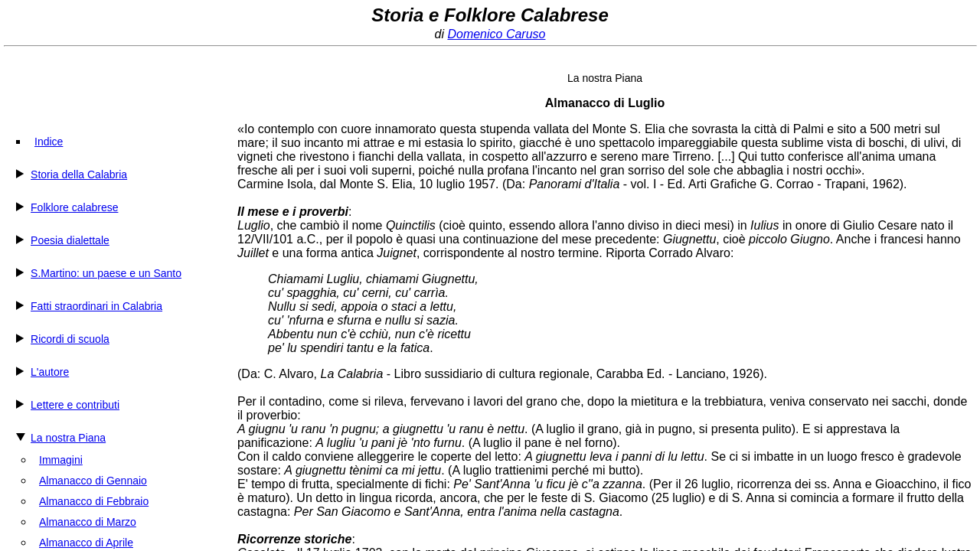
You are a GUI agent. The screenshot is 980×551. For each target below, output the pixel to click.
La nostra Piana (68, 438)
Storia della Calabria (79, 174)
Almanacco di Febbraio (94, 501)
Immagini (61, 460)
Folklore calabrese (74, 207)
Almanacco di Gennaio (93, 481)
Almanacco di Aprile (86, 543)
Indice (49, 142)
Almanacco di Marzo (88, 522)
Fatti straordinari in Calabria (96, 306)
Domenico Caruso (496, 34)
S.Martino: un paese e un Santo (106, 273)
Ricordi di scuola (70, 339)
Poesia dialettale (70, 240)
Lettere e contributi (75, 405)
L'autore (50, 372)
